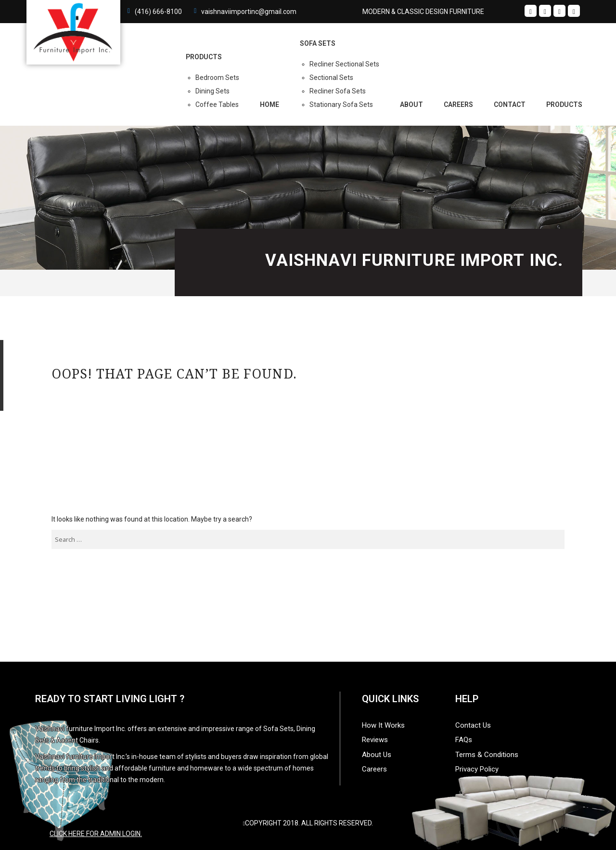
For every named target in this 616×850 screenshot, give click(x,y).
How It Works (383, 725)
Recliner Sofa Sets (338, 91)
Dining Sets (212, 91)
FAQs (464, 740)
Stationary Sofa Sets (341, 105)
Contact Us (473, 725)
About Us (377, 755)
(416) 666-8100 (158, 12)
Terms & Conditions (487, 755)
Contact (510, 105)
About (411, 105)
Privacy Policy (477, 769)
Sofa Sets (318, 43)
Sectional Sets (331, 78)
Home (269, 105)
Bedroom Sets (217, 78)
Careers (458, 105)
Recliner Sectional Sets (344, 64)
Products (564, 105)
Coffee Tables (217, 105)
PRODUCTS (204, 57)
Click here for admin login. (96, 834)
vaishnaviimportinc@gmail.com (249, 12)
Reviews (375, 740)
